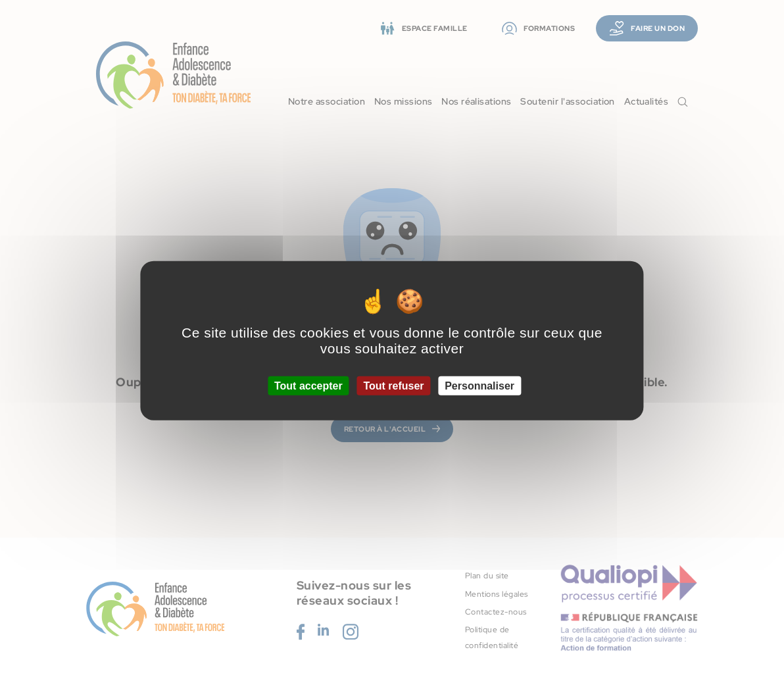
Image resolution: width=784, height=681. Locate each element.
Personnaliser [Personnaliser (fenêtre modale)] (479, 386)
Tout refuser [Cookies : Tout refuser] (393, 386)
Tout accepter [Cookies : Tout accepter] (308, 386)
